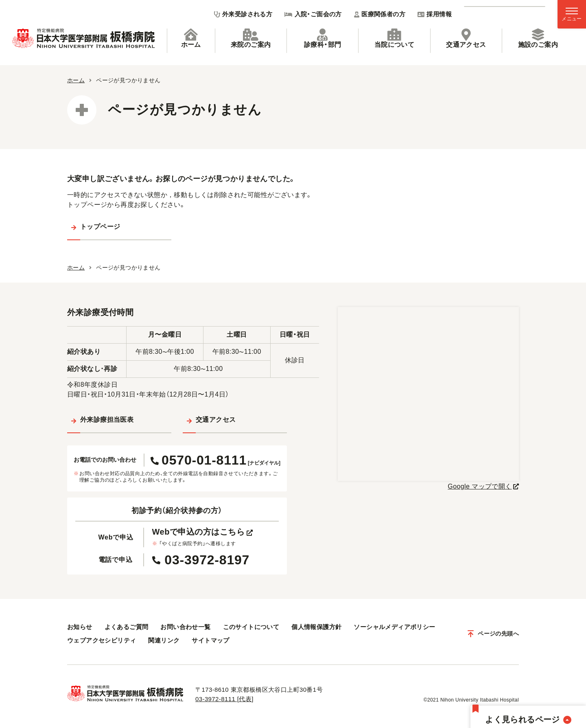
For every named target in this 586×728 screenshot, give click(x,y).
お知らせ (80, 627)
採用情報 (435, 14)
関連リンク (164, 640)
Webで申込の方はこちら (203, 532)
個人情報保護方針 (316, 627)
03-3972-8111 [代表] (224, 699)
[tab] (191, 41)
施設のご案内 (538, 38)
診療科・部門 (323, 38)
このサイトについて (251, 627)
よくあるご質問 (127, 627)
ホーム (191, 38)
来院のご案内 (251, 38)
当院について (394, 38)
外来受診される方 (243, 14)
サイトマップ (210, 640)
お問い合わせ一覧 (185, 627)
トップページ (100, 227)
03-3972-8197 (201, 560)
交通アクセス (466, 38)
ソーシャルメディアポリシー (394, 627)
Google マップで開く (480, 486)
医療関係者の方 (380, 14)
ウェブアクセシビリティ (102, 640)
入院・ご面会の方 (313, 14)
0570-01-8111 (215, 460)
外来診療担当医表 (107, 420)
